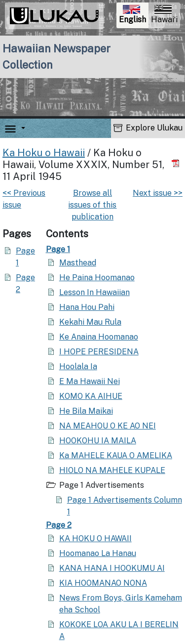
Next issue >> (158, 193)
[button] (21, 128)
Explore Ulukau (148, 128)
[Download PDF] (177, 163)
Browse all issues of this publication (92, 205)
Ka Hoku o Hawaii (44, 153)
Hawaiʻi (164, 15)
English (133, 16)
